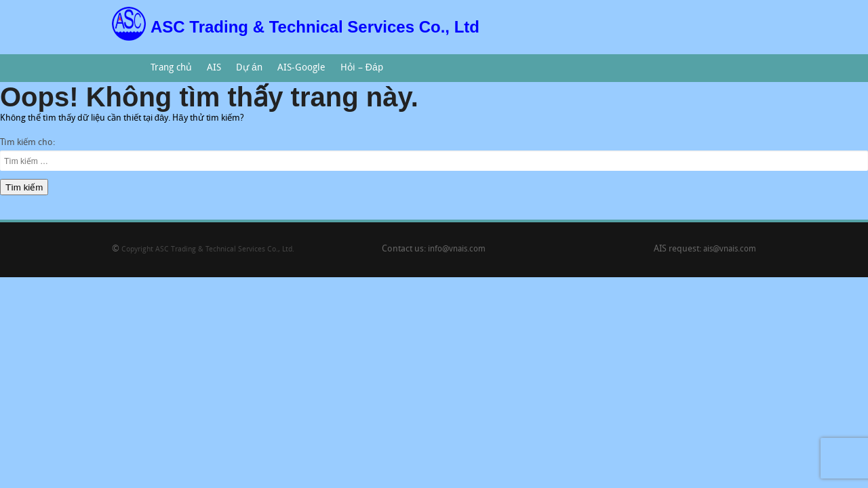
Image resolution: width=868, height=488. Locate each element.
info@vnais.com (457, 249)
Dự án (245, 73)
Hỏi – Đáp (358, 73)
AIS (211, 73)
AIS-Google (298, 73)
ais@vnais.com (730, 249)
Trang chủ (171, 68)
